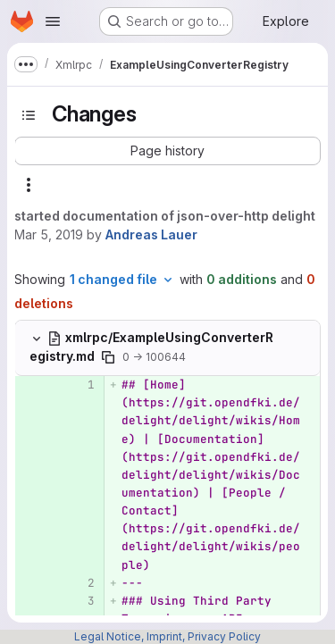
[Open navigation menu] (53, 21)
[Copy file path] (108, 357)
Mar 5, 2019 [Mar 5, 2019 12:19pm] (49, 234)
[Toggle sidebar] (29, 115)
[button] (167, 151)
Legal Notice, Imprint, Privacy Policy (167, 636)
